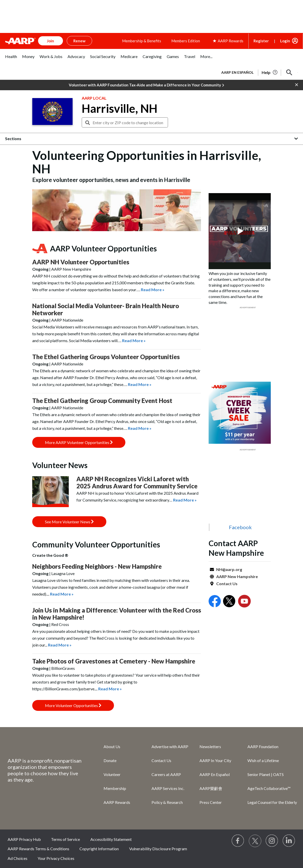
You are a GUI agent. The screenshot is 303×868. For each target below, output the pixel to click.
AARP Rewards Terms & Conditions (38, 849)
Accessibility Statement (111, 839)
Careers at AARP (166, 774)
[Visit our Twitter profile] (255, 841)
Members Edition (186, 41)
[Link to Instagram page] (272, 841)
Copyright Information (99, 849)
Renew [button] (79, 41)
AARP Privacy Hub (24, 839)
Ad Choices (18, 858)
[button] (289, 72)
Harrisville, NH (120, 108)
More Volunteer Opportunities (73, 705)
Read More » (153, 290)
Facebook (240, 527)
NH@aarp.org (229, 569)
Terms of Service (65, 839)
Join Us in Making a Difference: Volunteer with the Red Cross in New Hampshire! (117, 614)
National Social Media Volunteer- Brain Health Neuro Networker (106, 309)
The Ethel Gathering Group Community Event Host (102, 401)
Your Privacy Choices (56, 858)
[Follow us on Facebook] (238, 841)
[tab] (11, 59)
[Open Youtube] (244, 602)
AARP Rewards (117, 802)
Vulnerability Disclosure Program (158, 849)
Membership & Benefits (142, 41)
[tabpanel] (257, 72)
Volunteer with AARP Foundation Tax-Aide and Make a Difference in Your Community (146, 85)
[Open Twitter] (229, 602)
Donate (110, 760)
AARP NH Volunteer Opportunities (81, 262)
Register (261, 41)
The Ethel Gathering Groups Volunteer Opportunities (106, 357)
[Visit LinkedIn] (289, 841)
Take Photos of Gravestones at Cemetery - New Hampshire (114, 661)
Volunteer (112, 774)
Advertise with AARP (170, 746)
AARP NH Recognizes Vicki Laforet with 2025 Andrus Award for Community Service (137, 482)
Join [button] (50, 41)
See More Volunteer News (69, 522)
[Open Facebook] (215, 602)
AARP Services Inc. (168, 788)
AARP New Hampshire (237, 576)
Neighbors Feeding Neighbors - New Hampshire (97, 566)
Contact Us (227, 584)
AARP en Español (237, 72)
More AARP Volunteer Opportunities (79, 442)
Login (285, 41)
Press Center (211, 802)
